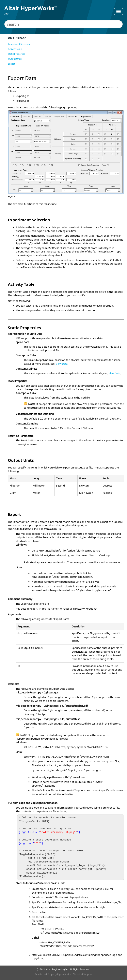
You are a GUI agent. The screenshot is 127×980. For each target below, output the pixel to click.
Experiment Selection (19, 44)
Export (12, 64)
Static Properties (17, 54)
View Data (62, 364)
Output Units (15, 59)
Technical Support (83, 974)
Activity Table (15, 49)
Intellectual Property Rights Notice (53, 974)
